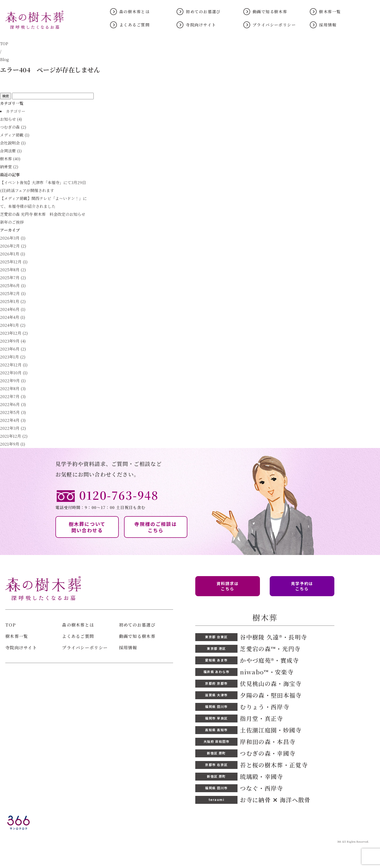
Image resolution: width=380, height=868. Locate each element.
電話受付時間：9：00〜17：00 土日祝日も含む (190, 499)
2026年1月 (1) (13, 254)
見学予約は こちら (302, 586)
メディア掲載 (12, 135)
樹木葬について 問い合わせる (87, 527)
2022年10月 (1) (14, 373)
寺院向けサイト (201, 25)
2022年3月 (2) (13, 428)
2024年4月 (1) (13, 317)
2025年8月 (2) (13, 270)
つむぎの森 (10, 127)
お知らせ (8, 119)
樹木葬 (6, 159)
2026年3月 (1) (13, 238)
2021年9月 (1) (13, 444)
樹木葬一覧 (330, 11)
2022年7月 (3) (13, 396)
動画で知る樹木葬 (270, 11)
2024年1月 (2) (13, 325)
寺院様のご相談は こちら (156, 527)
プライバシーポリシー (274, 25)
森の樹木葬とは (134, 11)
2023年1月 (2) (13, 357)
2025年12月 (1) (14, 262)
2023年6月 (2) (13, 349)
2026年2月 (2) (13, 246)
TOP (4, 43)
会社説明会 (10, 143)
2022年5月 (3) (13, 412)
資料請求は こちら (228, 586)
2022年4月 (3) (13, 420)
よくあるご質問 (134, 25)
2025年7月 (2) (13, 277)
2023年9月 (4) (13, 341)
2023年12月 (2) (14, 333)
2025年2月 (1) (13, 293)
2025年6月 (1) (13, 285)
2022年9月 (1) (13, 381)
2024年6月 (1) (13, 309)
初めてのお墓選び (203, 11)
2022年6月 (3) (13, 404)
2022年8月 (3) (13, 388)
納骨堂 (6, 167)
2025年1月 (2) (13, 301)
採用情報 (328, 25)
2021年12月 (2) (14, 436)
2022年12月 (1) (14, 365)
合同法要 (8, 151)
